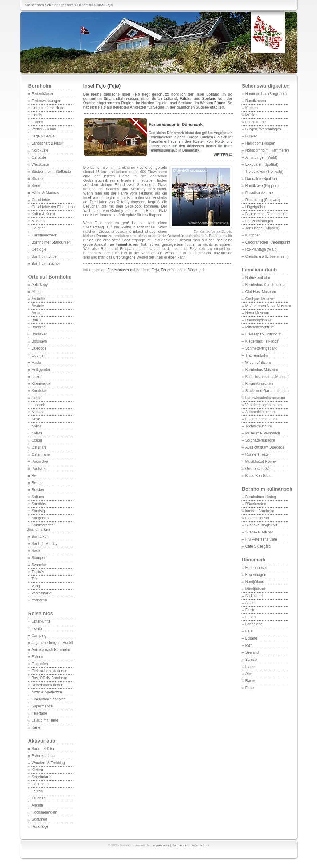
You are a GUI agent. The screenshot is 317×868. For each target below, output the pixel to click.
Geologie (39, 249)
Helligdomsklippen (260, 143)
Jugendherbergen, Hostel (52, 643)
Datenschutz (200, 845)
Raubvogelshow (258, 320)
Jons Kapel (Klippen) (262, 228)
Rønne (37, 483)
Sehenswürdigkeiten (266, 86)
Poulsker (39, 469)
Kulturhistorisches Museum (267, 377)
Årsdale (38, 306)
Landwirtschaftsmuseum (265, 398)
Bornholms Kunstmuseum (266, 285)
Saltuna (38, 497)
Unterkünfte (41, 621)
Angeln (37, 805)
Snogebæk (41, 518)
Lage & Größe (43, 136)
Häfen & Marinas (45, 193)
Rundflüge (40, 826)
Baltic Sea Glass (259, 476)
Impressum (161, 845)
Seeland (252, 652)
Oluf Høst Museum (261, 292)
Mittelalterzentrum (260, 327)
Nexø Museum (257, 313)
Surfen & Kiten (44, 749)
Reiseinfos (41, 614)
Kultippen (253, 235)
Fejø (249, 631)
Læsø (250, 667)
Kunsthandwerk (44, 235)
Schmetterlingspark (261, 348)
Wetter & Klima (44, 129)
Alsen (250, 603)
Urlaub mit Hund (45, 720)
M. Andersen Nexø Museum (268, 306)
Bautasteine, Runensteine (266, 214)
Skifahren (40, 819)
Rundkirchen (256, 101)
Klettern (38, 770)
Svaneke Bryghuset (261, 525)
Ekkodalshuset (257, 518)
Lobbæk (38, 405)
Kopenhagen (256, 575)
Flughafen (40, 664)
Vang (36, 586)
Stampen (39, 558)
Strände (38, 179)
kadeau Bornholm (260, 511)
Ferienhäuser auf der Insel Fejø (133, 270)
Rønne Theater (258, 454)
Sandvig (38, 511)
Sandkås (39, 504)
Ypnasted (39, 600)
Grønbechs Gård (259, 469)
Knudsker (40, 391)
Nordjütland (255, 582)
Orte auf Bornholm (50, 277)
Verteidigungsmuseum (264, 405)
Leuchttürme (256, 122)
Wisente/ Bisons (259, 363)
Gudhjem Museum (260, 299)
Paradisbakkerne (259, 193)
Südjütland (254, 596)
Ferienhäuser (43, 94)
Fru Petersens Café (261, 539)
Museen (38, 221)
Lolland (251, 638)
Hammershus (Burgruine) (266, 94)
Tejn (35, 579)
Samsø (251, 660)
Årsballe (38, 299)
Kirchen (252, 108)
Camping (39, 636)
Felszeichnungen (259, 221)
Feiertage (40, 713)
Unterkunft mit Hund (48, 108)
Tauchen (39, 798)
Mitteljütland (255, 589)
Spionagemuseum (260, 440)
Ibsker (37, 377)
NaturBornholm (258, 278)
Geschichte (41, 200)
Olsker (37, 440)
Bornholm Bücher (46, 264)
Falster (251, 610)
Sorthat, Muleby (45, 544)
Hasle (36, 363)
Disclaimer (180, 845)
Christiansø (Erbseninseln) (267, 256)
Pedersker (40, 462)
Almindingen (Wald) (261, 157)
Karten (37, 727)
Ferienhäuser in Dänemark (183, 270)
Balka (36, 320)
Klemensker (41, 384)
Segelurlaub (42, 777)
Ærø (249, 674)
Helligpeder (41, 370)
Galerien (39, 228)
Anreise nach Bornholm (51, 650)
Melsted (38, 412)
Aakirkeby (40, 285)
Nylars (37, 433)
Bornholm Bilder (45, 256)
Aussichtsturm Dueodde (265, 447)
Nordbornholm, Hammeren (267, 150)
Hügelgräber (256, 207)
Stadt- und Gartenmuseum (267, 391)
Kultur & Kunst (44, 214)
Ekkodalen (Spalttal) (262, 164)
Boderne (39, 327)
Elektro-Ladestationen (50, 671)
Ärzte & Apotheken (47, 692)
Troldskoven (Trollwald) (264, 172)
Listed (37, 398)
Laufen (37, 791)
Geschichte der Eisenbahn (53, 207)
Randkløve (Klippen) (262, 186)
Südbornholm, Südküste (51, 172)
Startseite (66, 5)
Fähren (38, 122)
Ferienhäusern (127, 244)
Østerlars (39, 447)
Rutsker (38, 490)
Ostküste (39, 157)
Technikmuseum (259, 426)
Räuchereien (256, 504)
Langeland (254, 624)
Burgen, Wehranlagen (263, 129)
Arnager (38, 313)
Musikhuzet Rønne (261, 462)
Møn (249, 645)
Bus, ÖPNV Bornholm (50, 678)
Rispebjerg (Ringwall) (263, 200)
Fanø (250, 688)
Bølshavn (39, 341)
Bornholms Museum (262, 370)
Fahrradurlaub (43, 756)
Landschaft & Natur (48, 143)
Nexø (36, 419)
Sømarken (40, 537)
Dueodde (39, 348)
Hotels (37, 115)
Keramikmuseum (259, 384)
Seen (36, 186)
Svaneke (39, 565)
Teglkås (38, 572)
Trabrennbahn (257, 355)
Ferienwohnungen (46, 101)
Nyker (36, 426)
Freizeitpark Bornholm (263, 334)
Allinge (37, 292)
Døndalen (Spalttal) (261, 179)
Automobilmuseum (261, 412)
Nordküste (40, 150)
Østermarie (41, 454)
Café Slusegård (258, 546)
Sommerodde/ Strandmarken (41, 527)
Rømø (250, 681)
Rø (34, 476)
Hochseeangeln (44, 812)
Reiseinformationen (48, 685)
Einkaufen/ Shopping (49, 699)
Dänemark (85, 5)
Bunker (251, 136)
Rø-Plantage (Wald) (262, 249)
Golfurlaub (40, 784)
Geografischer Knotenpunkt (268, 242)
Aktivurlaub (42, 741)
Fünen (251, 617)
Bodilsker (39, 334)
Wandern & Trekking (48, 763)
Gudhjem (39, 355)
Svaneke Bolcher (259, 532)
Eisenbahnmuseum (261, 419)
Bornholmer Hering (261, 497)
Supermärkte (42, 706)
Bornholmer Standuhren (51, 242)
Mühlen (251, 115)
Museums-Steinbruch (263, 433)
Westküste (40, 164)
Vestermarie (42, 593)
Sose (36, 551)
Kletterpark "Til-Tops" (262, 341)
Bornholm (40, 86)
